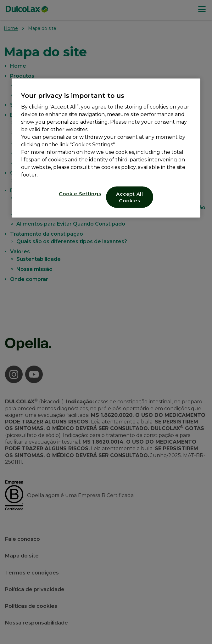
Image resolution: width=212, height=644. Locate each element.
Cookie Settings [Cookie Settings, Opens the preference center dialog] (80, 194)
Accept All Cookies (130, 197)
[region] (106, 148)
